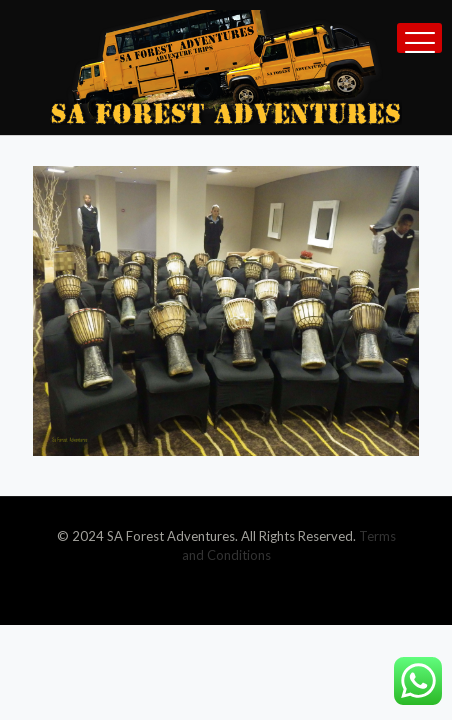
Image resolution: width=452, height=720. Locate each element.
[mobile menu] (419, 38)
